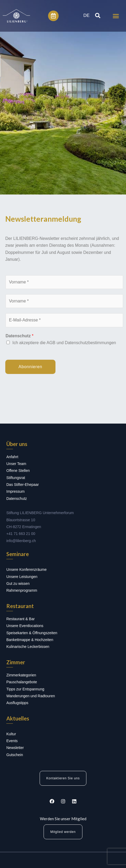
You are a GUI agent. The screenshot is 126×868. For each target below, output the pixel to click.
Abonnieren (30, 367)
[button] (116, 16)
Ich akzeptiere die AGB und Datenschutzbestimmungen (64, 343)
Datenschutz (20, 336)
